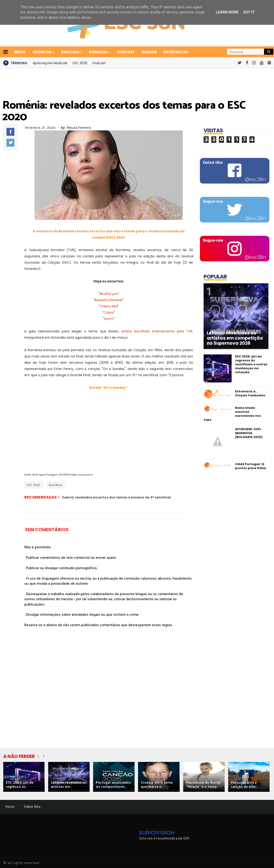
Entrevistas (176, 52)
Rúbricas (99, 52)
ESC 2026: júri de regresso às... (20, 785)
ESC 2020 (33, 485)
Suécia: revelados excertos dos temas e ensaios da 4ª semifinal (116, 497)
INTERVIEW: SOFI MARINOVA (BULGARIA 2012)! (249, 433)
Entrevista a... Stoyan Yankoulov (250, 393)
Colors (109, 312)
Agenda (149, 52)
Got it (249, 12)
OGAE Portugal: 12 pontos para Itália (250, 466)
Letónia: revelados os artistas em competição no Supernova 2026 (235, 338)
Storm (109, 319)
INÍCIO (20, 52)
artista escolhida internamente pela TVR (157, 331)
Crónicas (42, 52)
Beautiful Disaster (109, 300)
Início (10, 807)
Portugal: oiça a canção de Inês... (244, 785)
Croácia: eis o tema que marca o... (157, 785)
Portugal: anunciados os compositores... (113, 785)
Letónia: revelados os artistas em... (69, 785)
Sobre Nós (32, 807)
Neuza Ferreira (79, 128)
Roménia (55, 485)
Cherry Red (109, 306)
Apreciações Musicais (50, 63)
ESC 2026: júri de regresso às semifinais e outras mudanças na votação (251, 364)
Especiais (71, 52)
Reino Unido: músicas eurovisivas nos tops (232, 414)
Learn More (227, 12)
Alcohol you (109, 294)
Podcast (126, 52)
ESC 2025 (80, 63)
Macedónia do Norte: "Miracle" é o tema (203, 785)
